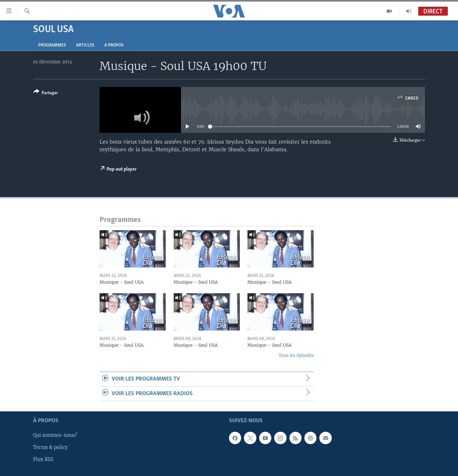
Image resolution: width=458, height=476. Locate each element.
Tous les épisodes (296, 355)
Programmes (52, 45)
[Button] (46, 93)
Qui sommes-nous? (55, 435)
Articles (85, 45)
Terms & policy (50, 448)
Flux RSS (43, 460)
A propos (114, 45)
